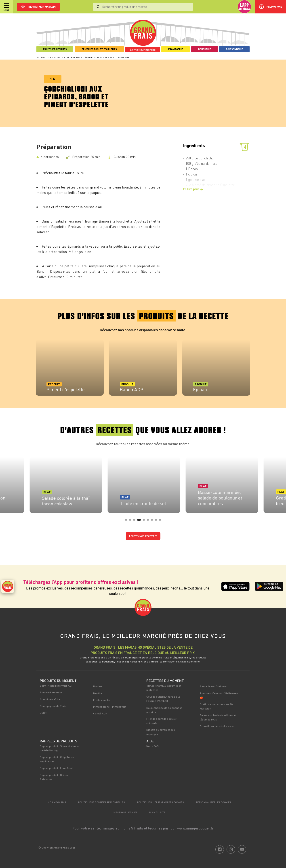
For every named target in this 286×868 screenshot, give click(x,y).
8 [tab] (157, 521)
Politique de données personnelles (102, 802)
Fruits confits (101, 700)
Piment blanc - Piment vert (110, 707)
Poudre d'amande (51, 692)
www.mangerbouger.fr (195, 828)
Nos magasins (57, 802)
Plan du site (157, 812)
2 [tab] (131, 521)
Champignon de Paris (53, 706)
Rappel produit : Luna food (56, 768)
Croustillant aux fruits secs (217, 726)
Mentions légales (125, 812)
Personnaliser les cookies (213, 802)
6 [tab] (149, 521)
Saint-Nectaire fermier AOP (57, 686)
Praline (98, 686)
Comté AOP (100, 713)
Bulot (43, 713)
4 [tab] (141, 521)
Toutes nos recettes (143, 536)
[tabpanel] (70, 368)
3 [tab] (135, 521)
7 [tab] (153, 521)
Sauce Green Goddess (213, 686)
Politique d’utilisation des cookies (161, 802)
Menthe (98, 693)
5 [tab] (145, 521)
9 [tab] (161, 521)
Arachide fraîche (50, 699)
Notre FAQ (152, 746)
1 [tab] (127, 521)
